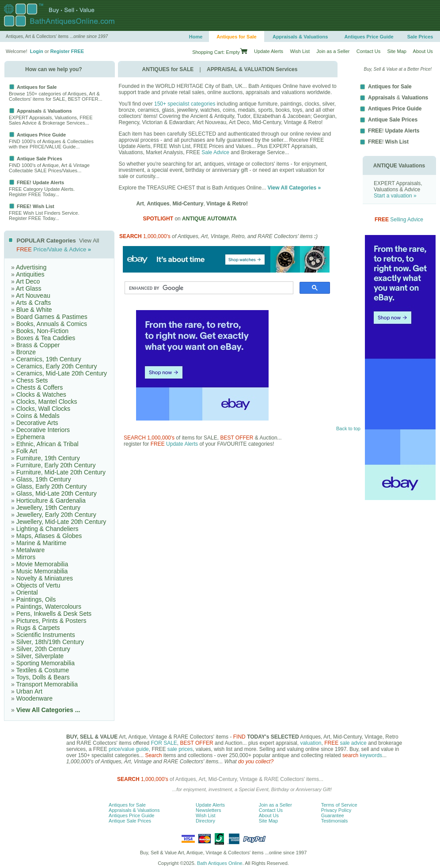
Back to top (348, 428)
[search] (208, 288)
